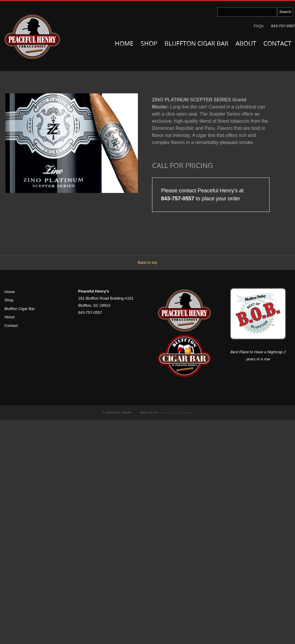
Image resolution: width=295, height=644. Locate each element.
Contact (277, 44)
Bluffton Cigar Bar (196, 44)
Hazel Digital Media (176, 413)
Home (124, 44)
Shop (149, 44)
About (246, 44)
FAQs (259, 26)
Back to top (147, 262)
